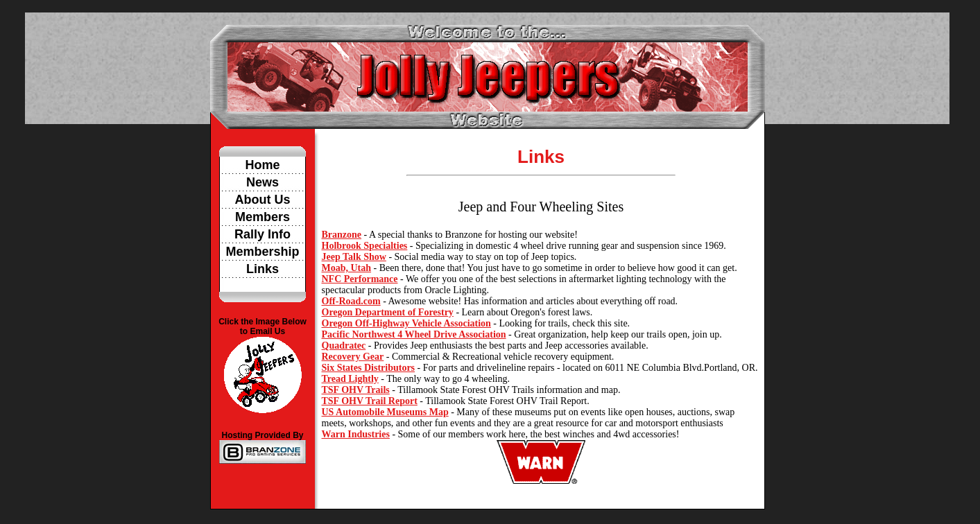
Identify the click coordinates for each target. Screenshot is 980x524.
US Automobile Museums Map (385, 412)
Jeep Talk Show (354, 257)
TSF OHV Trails (356, 390)
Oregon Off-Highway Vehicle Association (406, 323)
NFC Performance (360, 279)
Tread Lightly (350, 379)
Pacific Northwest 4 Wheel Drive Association (414, 334)
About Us (263, 200)
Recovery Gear (353, 357)
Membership (262, 252)
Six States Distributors (369, 368)
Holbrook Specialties (365, 246)
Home (262, 165)
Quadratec (344, 346)
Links (263, 269)
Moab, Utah (347, 268)
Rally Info (263, 234)
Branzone (342, 235)
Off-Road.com (351, 301)
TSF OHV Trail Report (370, 401)
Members (263, 217)
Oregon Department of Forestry (388, 312)
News (263, 182)
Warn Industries (356, 434)
